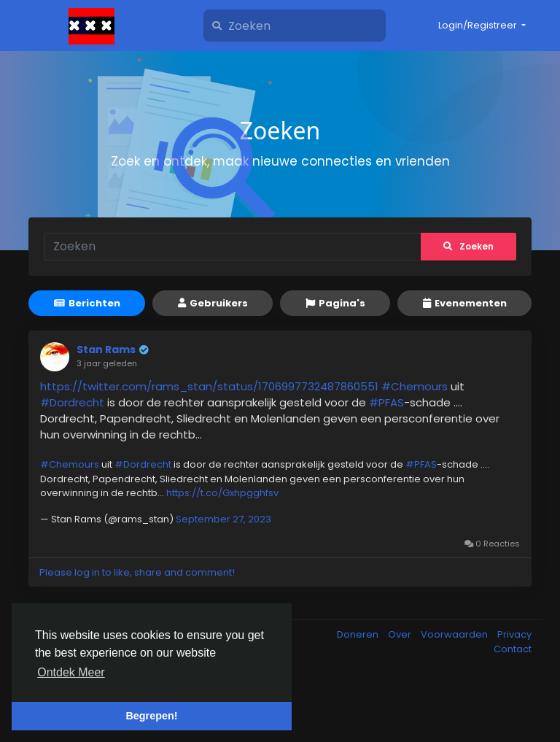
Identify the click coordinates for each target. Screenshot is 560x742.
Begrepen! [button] (151, 716)
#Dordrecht (72, 402)
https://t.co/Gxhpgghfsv (222, 493)
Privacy (514, 634)
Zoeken (468, 246)
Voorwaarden (455, 634)
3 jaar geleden (107, 363)
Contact (513, 649)
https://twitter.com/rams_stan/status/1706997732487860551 (209, 386)
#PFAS (386, 402)
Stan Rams (106, 349)
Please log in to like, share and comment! (137, 572)
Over (401, 634)
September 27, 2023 (223, 519)
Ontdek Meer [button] (71, 672)
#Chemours (415, 386)
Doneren (359, 634)
